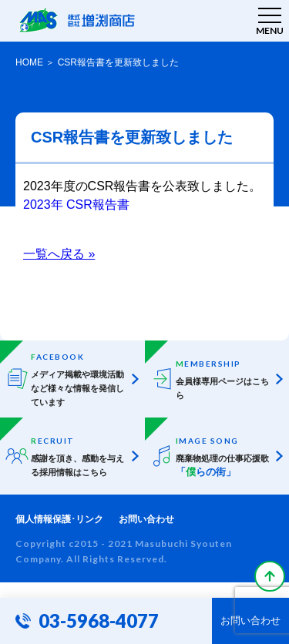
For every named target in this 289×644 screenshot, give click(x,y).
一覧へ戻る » (59, 254)
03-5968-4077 (99, 621)
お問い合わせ (146, 519)
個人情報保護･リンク (59, 519)
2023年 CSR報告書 (76, 205)
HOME (29, 62)
